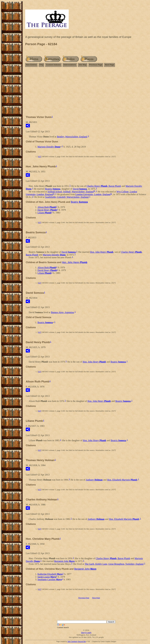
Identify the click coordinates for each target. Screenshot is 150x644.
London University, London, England (93, 194)
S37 (40, 157)
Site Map (83, 65)
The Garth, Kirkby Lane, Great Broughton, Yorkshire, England (114, 564)
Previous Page (96, 65)
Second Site (82, 642)
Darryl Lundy (86, 633)
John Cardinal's (72, 642)
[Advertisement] (86, 93)
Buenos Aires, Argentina (62, 312)
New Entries (31, 65)
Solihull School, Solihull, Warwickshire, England (71, 192)
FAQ (41, 65)
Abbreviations (70, 65)
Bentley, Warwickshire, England (72, 137)
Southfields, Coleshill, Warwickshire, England (67, 197)
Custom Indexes (53, 65)
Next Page (109, 65)
